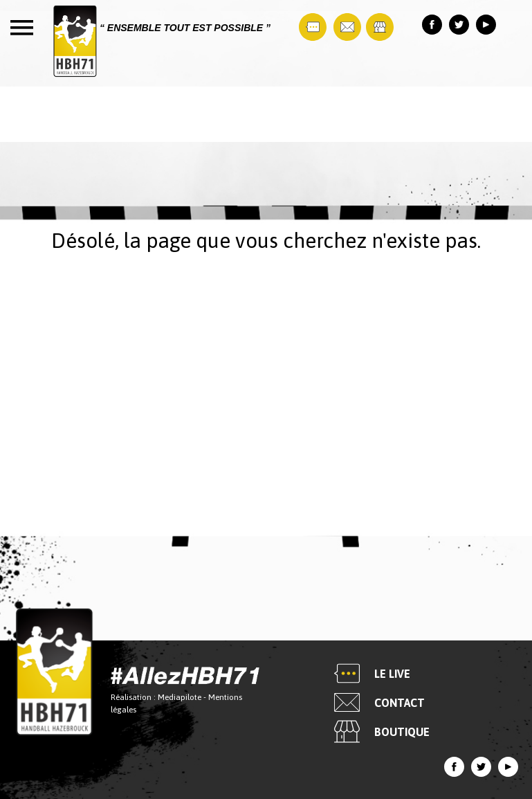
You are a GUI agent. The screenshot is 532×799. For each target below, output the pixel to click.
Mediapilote (180, 698)
